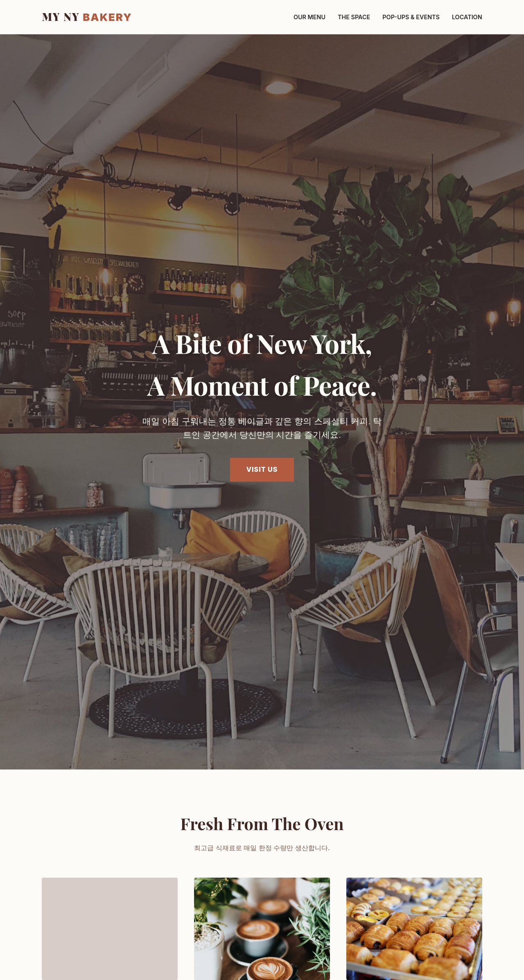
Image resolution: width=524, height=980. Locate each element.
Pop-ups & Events (411, 17)
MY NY (87, 16)
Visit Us (262, 469)
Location (467, 17)
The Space (354, 17)
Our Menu (309, 17)
